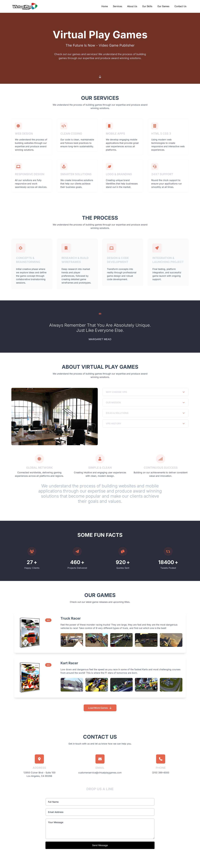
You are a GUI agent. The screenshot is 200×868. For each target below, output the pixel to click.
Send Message (100, 845)
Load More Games (100, 708)
